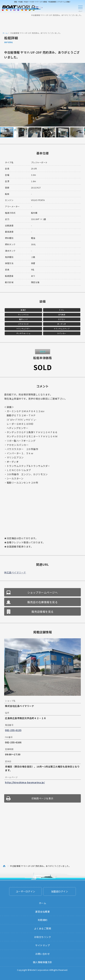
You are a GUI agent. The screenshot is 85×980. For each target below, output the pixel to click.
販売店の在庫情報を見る (43, 602)
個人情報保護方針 (43, 962)
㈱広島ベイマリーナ (15, 572)
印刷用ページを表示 (42, 798)
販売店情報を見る (43, 612)
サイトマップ (42, 945)
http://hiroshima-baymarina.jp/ (25, 782)
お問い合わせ (42, 954)
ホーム (5, 33)
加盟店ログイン (60, 891)
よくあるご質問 (43, 928)
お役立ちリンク (43, 937)
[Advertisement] (43, 24)
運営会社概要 (42, 912)
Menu (80, 8)
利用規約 (43, 920)
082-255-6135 (13, 730)
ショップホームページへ (43, 592)
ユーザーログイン (26, 891)
